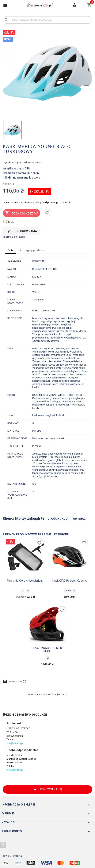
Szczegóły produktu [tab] (32, 250)
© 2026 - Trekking (12, 856)
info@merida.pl (15, 743)
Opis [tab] (11, 250)
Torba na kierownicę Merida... (25, 581)
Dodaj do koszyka (21, 213)
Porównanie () (47, 789)
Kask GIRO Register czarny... (70, 581)
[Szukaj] (47, 20)
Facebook (3, 845)
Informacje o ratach (14, 237)
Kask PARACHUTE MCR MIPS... (47, 650)
